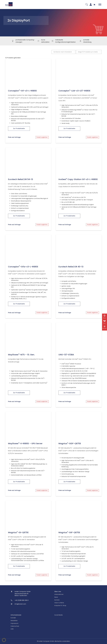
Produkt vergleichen (42, 137)
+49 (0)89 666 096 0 (22, 600)
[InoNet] (9, 5)
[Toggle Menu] (100, 4)
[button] (4, 640)
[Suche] (87, 5)
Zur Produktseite (19, 128)
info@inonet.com (20, 604)
